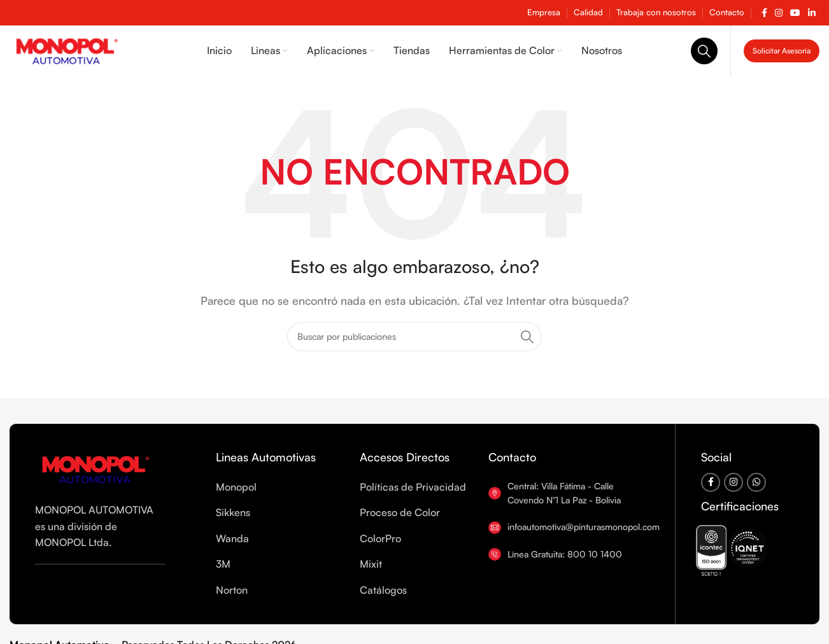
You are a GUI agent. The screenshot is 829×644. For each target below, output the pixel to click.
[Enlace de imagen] (96, 468)
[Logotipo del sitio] (67, 50)
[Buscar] (704, 51)
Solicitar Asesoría (782, 51)
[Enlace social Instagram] (779, 13)
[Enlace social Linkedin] (812, 13)
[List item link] (287, 487)
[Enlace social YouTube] (795, 13)
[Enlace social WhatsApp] (756, 482)
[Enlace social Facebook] (764, 13)
